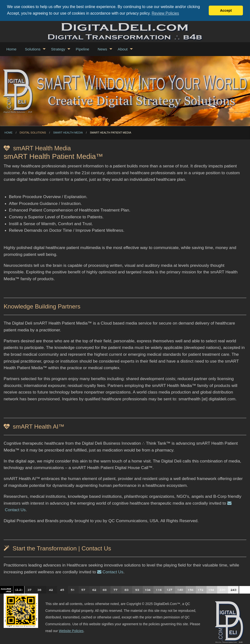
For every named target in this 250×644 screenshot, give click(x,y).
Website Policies (71, 631)
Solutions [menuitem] (33, 49)
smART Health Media (68, 132)
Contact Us (110, 572)
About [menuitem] (123, 49)
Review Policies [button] (165, 13)
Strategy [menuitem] (58, 49)
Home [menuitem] (11, 49)
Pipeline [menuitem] (82, 49)
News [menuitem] (102, 49)
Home (8, 132)
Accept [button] (226, 10)
